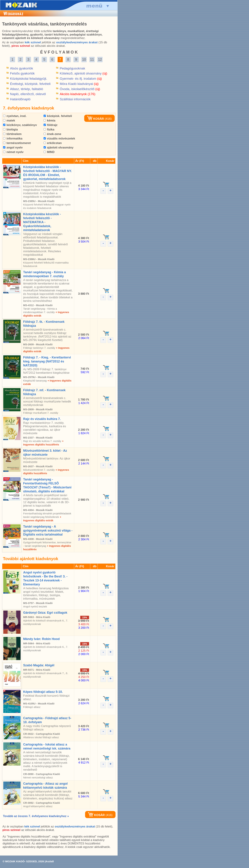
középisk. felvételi (58, 116)
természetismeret (17, 143)
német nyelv (13, 152)
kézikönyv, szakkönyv (20, 125)
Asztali (50, 861)
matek (9, 120)
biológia (10, 130)
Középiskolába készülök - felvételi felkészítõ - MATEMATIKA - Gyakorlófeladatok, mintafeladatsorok (42, 222)
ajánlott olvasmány (59, 148)
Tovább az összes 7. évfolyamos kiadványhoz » (36, 816)
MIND (49, 152)
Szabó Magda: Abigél (39, 665)
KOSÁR (95, 119)
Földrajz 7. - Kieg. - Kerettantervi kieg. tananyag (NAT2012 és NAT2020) (47, 361)
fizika (49, 130)
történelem (12, 134)
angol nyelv (13, 148)
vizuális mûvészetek (59, 139)
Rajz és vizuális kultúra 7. (42, 419)
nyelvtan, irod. (15, 116)
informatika (13, 139)
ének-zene (52, 134)
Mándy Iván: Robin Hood (41, 639)
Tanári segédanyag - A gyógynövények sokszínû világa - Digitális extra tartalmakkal (48, 531)
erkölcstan (53, 143)
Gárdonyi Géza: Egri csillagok (45, 613)
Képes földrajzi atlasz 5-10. (43, 692)
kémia (49, 120)
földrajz (50, 125)
